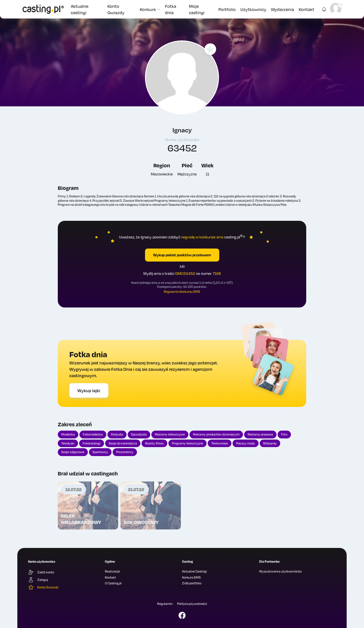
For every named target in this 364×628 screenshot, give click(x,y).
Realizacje (112, 571)
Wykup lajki (89, 390)
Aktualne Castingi (194, 571)
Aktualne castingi (80, 9)
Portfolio (227, 9)
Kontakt (307, 9)
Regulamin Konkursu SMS (182, 292)
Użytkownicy (253, 9)
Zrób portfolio (192, 583)
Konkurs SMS (191, 577)
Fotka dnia (171, 9)
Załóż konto (41, 572)
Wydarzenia (283, 9)
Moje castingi (197, 9)
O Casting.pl (113, 583)
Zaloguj (38, 580)
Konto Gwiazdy (116, 9)
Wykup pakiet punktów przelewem (182, 255)
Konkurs (150, 9)
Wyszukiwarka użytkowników (281, 571)
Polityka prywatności (192, 604)
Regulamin (165, 604)
